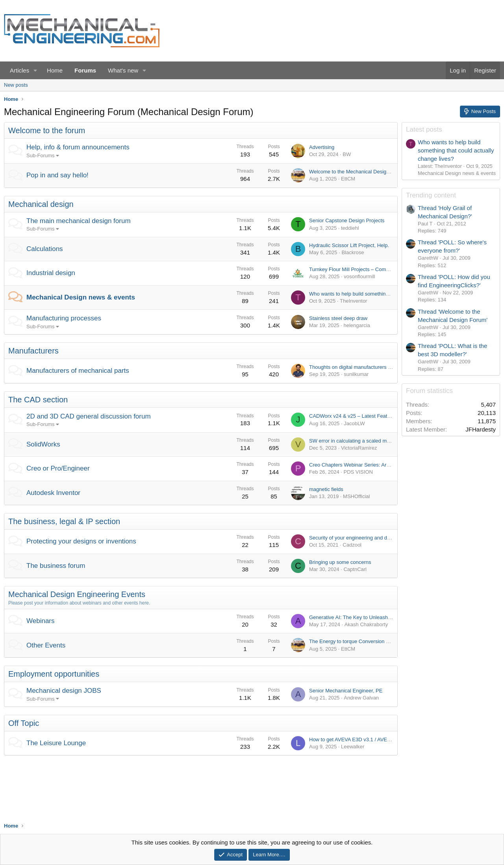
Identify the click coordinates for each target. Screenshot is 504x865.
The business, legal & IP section (64, 521)
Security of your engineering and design (354, 538)
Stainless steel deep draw (338, 318)
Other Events (46, 645)
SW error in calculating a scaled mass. (353, 441)
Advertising (322, 147)
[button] (35, 70)
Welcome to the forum (47, 130)
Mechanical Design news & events (81, 297)
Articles (19, 70)
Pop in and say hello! (57, 175)
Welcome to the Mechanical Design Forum (357, 172)
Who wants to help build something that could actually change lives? (386, 294)
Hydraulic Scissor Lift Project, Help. (349, 245)
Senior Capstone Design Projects (347, 220)
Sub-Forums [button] (41, 155)
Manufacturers (33, 351)
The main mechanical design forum (79, 221)
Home (55, 70)
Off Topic (24, 723)
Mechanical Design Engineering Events (77, 594)
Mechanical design (41, 204)
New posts (16, 85)
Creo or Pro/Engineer (58, 468)
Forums (85, 70)
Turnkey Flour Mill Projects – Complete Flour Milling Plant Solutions (385, 269)
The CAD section (38, 400)
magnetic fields (326, 489)
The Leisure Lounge (56, 743)
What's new (123, 70)
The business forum (56, 566)
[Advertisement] (451, 614)
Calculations (45, 249)
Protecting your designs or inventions (81, 541)
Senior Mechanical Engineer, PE (346, 691)
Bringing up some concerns (340, 562)
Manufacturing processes (64, 318)
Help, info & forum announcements (78, 147)
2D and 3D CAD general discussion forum (89, 416)
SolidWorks (43, 444)
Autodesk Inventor (53, 493)
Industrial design (51, 273)
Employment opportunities (54, 674)
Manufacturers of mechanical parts (78, 371)
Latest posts (424, 129)
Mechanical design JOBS (64, 691)
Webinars (41, 621)
